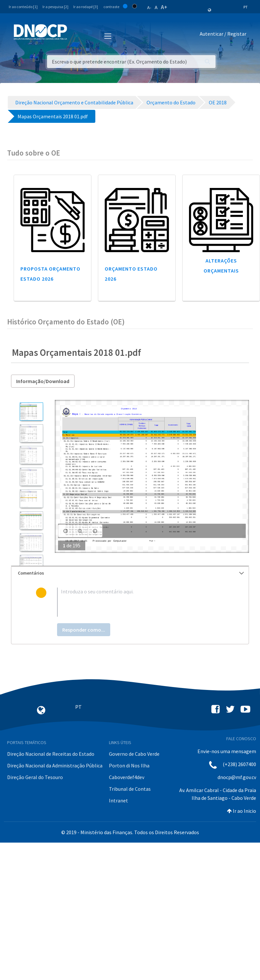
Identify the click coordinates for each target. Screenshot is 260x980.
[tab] (130, 573)
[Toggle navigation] (76, 35)
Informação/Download (43, 381)
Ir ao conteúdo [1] (23, 7)
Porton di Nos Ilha (129, 765)
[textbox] (141, 602)
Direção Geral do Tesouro (35, 777)
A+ (164, 7)
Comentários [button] (131, 573)
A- (149, 7)
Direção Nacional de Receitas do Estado (51, 754)
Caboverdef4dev (127, 777)
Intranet (118, 800)
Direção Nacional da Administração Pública (55, 765)
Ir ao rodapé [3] (86, 7)
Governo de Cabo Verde (134, 754)
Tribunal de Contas (130, 789)
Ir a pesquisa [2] (55, 7)
